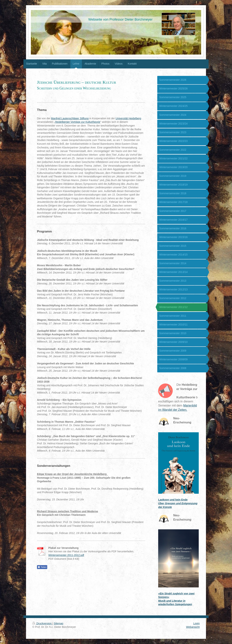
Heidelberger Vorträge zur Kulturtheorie (78, 122)
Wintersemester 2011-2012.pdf (66, 555)
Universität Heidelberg (128, 118)
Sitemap (58, 623)
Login (196, 623)
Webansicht (193, 627)
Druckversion (42, 623)
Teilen (42, 567)
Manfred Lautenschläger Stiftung (70, 118)
